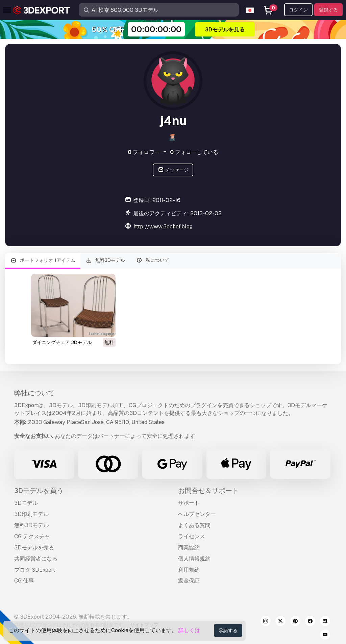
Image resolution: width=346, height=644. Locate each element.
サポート (189, 503)
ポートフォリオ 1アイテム (43, 260)
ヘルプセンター (197, 514)
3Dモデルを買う (39, 491)
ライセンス (192, 536)
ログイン (298, 10)
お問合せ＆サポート (208, 491)
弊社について (34, 393)
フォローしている (194, 152)
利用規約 (189, 570)
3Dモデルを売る (34, 548)
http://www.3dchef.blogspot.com (175, 227)
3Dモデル (26, 503)
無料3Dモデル (106, 260)
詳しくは (189, 630)
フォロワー (144, 152)
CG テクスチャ (32, 536)
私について (153, 260)
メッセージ (173, 170)
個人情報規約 (194, 559)
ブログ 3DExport (35, 570)
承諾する (228, 630)
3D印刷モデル (31, 514)
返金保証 (189, 581)
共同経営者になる (36, 559)
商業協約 (189, 548)
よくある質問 (194, 525)
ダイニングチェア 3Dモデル (62, 342)
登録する (328, 10)
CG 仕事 (24, 581)
